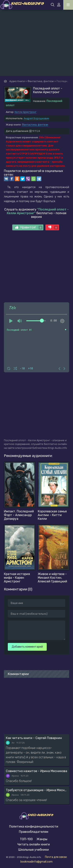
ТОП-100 (26, 839)
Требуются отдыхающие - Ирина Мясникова (36, 790)
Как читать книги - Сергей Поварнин (34, 738)
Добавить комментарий (27, 647)
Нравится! (29, 228)
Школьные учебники (34, 850)
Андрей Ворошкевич (36, 118)
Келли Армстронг (26, 112)
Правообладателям (34, 832)
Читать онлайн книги (34, 844)
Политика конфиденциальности (34, 826)
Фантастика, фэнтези (35, 125)
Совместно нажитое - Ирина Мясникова (36, 771)
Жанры (42, 839)
